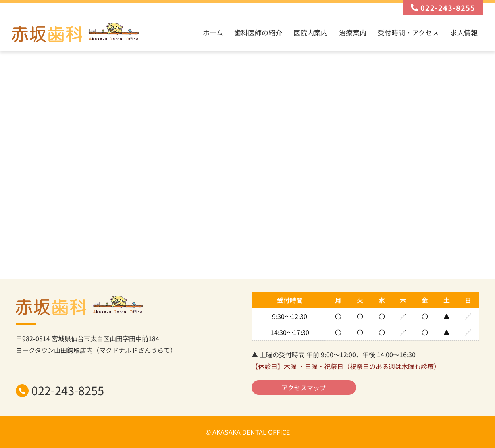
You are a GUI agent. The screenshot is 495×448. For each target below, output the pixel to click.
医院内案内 (311, 32)
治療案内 (353, 32)
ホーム (213, 32)
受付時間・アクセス (408, 32)
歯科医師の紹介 (258, 32)
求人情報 (464, 32)
